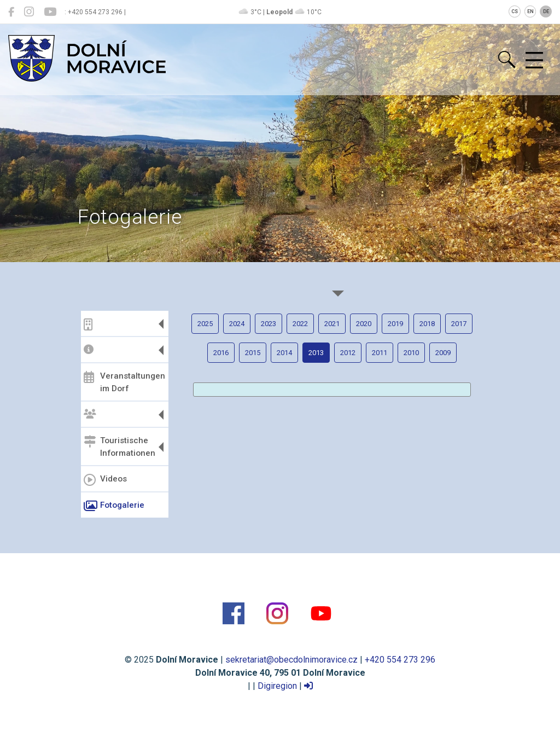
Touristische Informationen (119, 447)
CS (515, 11)
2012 (348, 353)
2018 (427, 324)
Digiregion (277, 686)
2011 (380, 353)
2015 (253, 353)
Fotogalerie (114, 506)
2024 (237, 324)
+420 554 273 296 (400, 660)
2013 (316, 353)
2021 (332, 324)
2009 (443, 353)
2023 (269, 324)
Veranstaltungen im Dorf (124, 382)
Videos (105, 480)
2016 (221, 353)
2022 (300, 324)
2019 (395, 324)
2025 (205, 324)
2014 (284, 353)
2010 (411, 353)
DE (546, 11)
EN (530, 11)
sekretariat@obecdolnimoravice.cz (291, 660)
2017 (459, 324)
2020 (364, 324)
